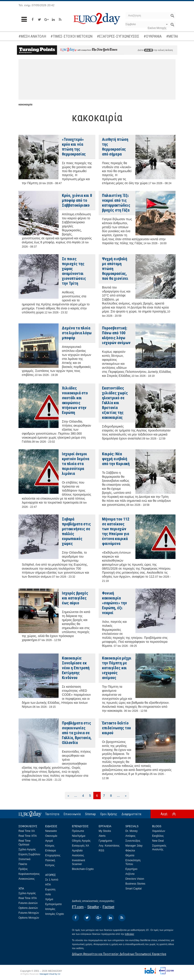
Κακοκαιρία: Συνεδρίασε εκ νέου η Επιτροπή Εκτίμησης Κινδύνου (76, 668)
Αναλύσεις (78, 855)
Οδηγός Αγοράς (81, 841)
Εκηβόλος (158, 836)
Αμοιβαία (77, 851)
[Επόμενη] (126, 795)
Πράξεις (23, 869)
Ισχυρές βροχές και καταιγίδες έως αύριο (75, 598)
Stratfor (93, 907)
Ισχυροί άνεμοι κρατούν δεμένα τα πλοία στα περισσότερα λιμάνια (76, 464)
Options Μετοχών (29, 918)
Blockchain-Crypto (83, 869)
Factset (108, 907)
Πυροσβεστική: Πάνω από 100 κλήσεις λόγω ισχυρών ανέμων (116, 335)
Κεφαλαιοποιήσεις (29, 874)
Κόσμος (50, 846)
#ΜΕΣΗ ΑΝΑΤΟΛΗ (32, 36)
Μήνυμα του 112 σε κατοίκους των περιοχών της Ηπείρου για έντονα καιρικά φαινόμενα (116, 531)
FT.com (78, 907)
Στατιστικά (24, 859)
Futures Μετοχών (29, 913)
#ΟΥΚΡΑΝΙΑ (153, 36)
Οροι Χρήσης (109, 814)
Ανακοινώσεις (27, 879)
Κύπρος (50, 865)
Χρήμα (49, 899)
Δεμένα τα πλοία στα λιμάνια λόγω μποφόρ (77, 333)
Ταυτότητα (52, 814)
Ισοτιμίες (50, 909)
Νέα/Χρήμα (79, 836)
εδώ (149, 50)
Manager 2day (134, 846)
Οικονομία (51, 836)
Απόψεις (130, 836)
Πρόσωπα (78, 831)
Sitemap (90, 814)
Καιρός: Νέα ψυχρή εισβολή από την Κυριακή (116, 459)
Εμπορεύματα (53, 904)
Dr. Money (132, 831)
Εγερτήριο (131, 869)
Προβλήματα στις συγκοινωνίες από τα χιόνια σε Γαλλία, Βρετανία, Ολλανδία (77, 733)
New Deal (158, 841)
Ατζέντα (130, 874)
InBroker (130, 934)
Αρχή (164, 814)
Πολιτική (50, 860)
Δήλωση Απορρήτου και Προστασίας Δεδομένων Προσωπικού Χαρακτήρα (119, 954)
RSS (101, 851)
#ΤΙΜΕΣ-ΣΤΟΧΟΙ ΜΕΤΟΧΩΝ (71, 36)
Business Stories (135, 884)
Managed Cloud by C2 (50, 974)
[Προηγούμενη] (68, 795)
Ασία (48, 894)
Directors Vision (135, 879)
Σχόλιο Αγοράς (27, 849)
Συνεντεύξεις (133, 841)
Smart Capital (134, 889)
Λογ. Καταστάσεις (109, 846)
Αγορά (49, 841)
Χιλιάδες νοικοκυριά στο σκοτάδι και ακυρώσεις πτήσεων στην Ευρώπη (75, 400)
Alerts (102, 836)
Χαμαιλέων (159, 831)
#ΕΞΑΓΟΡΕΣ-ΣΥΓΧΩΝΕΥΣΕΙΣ (118, 36)
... (76, 795)
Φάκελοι (130, 851)
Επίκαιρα (51, 851)
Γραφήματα (105, 841)
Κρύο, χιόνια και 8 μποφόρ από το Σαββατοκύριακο (77, 200)
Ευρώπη (50, 889)
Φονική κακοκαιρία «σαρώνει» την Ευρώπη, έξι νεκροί (114, 603)
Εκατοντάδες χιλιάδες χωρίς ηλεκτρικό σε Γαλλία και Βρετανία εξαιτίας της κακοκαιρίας (115, 403)
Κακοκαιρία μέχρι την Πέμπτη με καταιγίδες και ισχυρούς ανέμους (117, 668)
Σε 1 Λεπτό (52, 880)
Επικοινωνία (72, 814)
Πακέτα (23, 864)
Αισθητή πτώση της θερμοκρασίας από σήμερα (115, 147)
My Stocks (105, 831)
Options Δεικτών (28, 908)
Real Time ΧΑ (27, 831)
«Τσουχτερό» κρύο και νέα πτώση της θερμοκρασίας (74, 147)
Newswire (51, 831)
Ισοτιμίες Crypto (55, 914)
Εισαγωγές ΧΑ (81, 846)
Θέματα (130, 855)
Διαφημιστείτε (132, 814)
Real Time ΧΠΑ (28, 836)
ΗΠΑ (48, 885)
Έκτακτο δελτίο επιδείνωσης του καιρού (116, 728)
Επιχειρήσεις (53, 855)
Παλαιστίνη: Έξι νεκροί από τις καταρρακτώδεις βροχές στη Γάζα (116, 203)
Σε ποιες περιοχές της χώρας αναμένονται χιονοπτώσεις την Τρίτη (74, 271)
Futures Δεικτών (28, 903)
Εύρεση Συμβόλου (29, 854)
